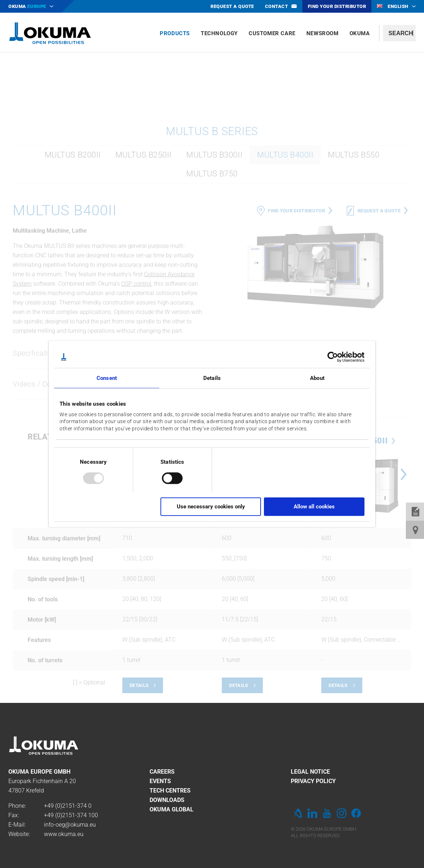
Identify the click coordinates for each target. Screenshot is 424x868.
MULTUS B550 (354, 257)
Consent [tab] (107, 378)
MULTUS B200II (73, 257)
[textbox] (399, 33)
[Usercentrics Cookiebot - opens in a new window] (333, 357)
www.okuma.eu (64, 834)
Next (404, 577)
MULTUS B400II (285, 257)
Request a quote (379, 313)
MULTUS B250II (144, 257)
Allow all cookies (314, 507)
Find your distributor (296, 313)
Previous (219, 577)
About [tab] (317, 378)
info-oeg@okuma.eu (70, 825)
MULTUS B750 (212, 276)
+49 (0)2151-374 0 (68, 806)
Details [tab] (212, 378)
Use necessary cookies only (211, 507)
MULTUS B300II (214, 257)
